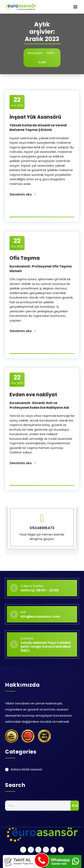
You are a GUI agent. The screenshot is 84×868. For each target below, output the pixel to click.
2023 (50, 53)
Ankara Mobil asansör (26, 769)
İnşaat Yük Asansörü (35, 117)
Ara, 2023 (17, 102)
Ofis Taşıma (25, 258)
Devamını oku (21, 194)
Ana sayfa (35, 53)
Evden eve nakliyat (33, 395)
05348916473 (42, 528)
